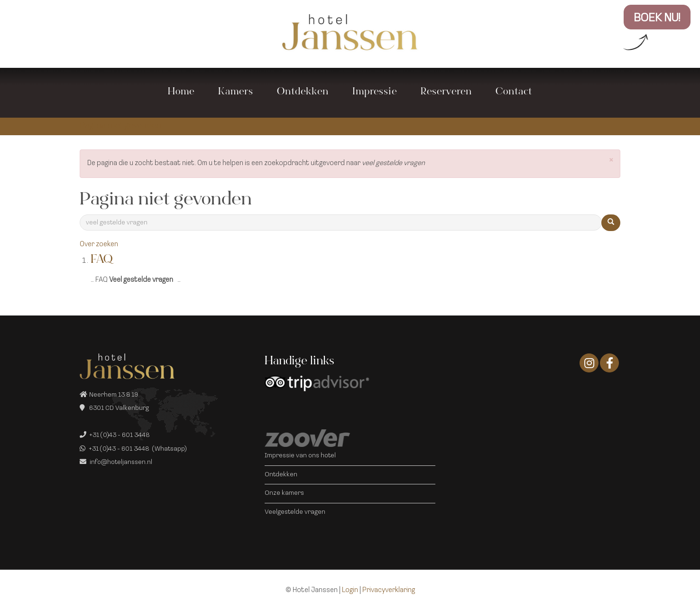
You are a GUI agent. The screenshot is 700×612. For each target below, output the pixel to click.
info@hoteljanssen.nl (121, 462)
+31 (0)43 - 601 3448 (120, 435)
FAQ (101, 260)
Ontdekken (303, 93)
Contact (514, 93)
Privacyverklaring (389, 590)
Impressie (375, 93)
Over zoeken (99, 245)
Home (181, 93)
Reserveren (446, 93)
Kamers (236, 93)
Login (350, 590)
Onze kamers (284, 493)
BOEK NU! (657, 18)
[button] (611, 161)
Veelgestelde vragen (295, 512)
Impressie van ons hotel (300, 456)
